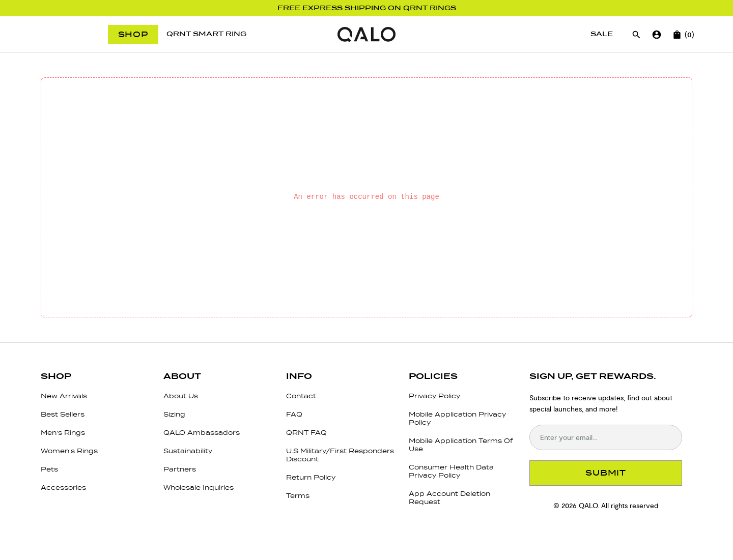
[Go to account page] (657, 35)
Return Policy (311, 477)
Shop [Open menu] (133, 34)
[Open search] (636, 35)
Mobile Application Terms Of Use (461, 445)
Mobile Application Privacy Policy (457, 418)
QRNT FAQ (306, 433)
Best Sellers (63, 414)
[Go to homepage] (366, 35)
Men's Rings (63, 433)
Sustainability (188, 451)
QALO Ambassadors (202, 433)
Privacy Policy (434, 396)
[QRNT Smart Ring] (206, 34)
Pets (49, 469)
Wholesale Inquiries (199, 488)
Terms (298, 496)
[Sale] (602, 34)
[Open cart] (677, 35)
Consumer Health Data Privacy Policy (451, 471)
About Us (181, 396)
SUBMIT (606, 473)
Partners (180, 469)
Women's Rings (69, 451)
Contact (301, 396)
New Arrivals (64, 396)
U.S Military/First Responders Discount (340, 455)
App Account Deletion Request (449, 498)
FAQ (294, 414)
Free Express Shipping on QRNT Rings (367, 8)
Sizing (174, 414)
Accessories (63, 488)
